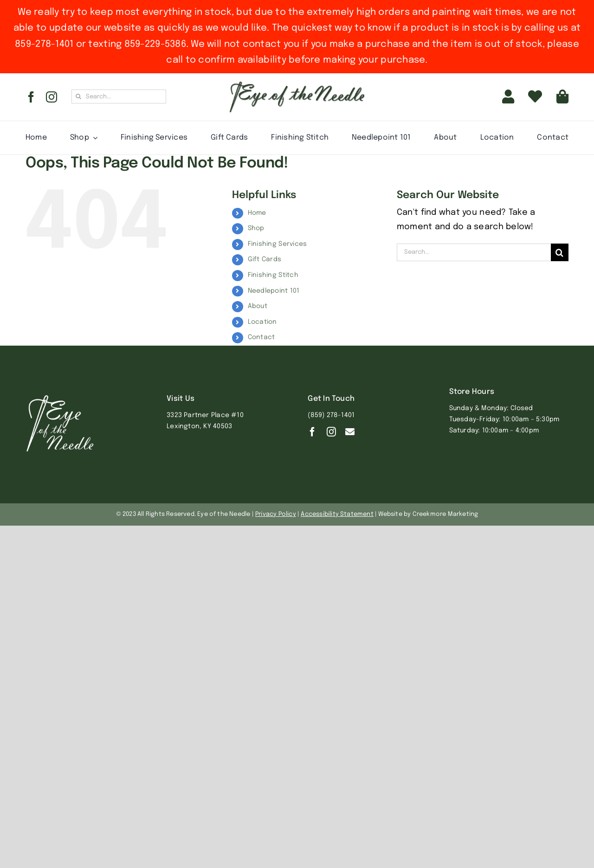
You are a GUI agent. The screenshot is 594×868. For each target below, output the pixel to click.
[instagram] (52, 97)
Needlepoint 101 (274, 291)
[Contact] (350, 432)
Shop (256, 228)
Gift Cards (265, 259)
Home (257, 213)
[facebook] (31, 97)
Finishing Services (278, 244)
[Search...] (119, 96)
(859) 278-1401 (331, 415)
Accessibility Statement (337, 514)
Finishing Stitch (273, 275)
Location (262, 322)
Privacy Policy (276, 514)
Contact (261, 337)
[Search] (78, 96)
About (258, 306)
